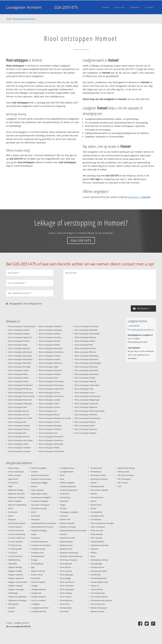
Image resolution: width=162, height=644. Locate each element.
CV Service (13, 553)
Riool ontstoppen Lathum (50, 393)
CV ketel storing (15, 545)
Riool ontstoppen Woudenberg (87, 418)
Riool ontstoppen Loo (48, 411)
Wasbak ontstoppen (99, 608)
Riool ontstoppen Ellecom (19, 429)
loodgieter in (139, 197)
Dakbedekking (14, 560)
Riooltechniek (96, 468)
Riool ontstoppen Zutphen (86, 433)
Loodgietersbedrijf (39, 611)
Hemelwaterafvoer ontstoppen (44, 523)
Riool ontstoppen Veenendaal (87, 385)
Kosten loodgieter (38, 582)
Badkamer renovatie (17, 494)
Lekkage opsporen (39, 597)
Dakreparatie (14, 604)
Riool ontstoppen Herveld (50, 341)
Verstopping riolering (99, 560)
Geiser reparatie (37, 490)
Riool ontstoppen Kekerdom (51, 370)
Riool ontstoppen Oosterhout (51, 440)
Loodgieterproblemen (40, 608)
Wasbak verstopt (97, 611)
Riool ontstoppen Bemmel (19, 348)
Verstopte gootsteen (99, 571)
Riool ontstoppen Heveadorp (51, 348)
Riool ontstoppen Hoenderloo (51, 352)
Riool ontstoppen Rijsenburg (87, 356)
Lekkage (34, 586)
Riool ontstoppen (67, 589)
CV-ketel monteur (16, 556)
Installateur (36, 538)
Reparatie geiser (66, 542)
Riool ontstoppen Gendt (18, 444)
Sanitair (94, 483)
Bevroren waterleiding (17, 505)
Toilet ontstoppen (98, 527)
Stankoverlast (96, 505)
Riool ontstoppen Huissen (50, 359)
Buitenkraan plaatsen (17, 523)
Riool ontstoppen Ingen (49, 367)
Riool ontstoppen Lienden (50, 400)
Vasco (93, 556)
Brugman (12, 519)
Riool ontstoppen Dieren (18, 381)
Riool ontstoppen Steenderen (87, 374)
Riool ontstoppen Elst (17, 433)
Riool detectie (66, 567)
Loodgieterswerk (67, 472)
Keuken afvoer (37, 575)
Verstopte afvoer (97, 567)
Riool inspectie (66, 571)
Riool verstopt (66, 597)
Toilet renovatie (97, 530)
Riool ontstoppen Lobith (49, 404)
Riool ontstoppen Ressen (85, 341)
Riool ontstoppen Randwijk (86, 330)
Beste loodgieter (15, 501)
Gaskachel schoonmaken (41, 479)
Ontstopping (65, 497)
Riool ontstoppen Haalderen (51, 326)
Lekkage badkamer (39, 589)
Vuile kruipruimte (98, 604)
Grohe (34, 512)
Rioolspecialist (66, 608)
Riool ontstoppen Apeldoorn (20, 337)
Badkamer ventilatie (16, 497)
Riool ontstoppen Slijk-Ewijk (86, 367)
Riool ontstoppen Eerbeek (19, 426)
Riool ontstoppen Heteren (50, 345)
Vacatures (94, 549)
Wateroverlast (123, 472)
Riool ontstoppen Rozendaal (86, 359)
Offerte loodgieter (67, 483)
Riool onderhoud (67, 582)
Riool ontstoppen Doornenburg (21, 396)
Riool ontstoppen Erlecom (19, 437)
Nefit (62, 479)
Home (9, 19)
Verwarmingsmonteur (99, 582)
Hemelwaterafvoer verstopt (42, 527)
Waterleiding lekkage (126, 468)
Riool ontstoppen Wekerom (86, 407)
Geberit (34, 486)
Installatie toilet (37, 553)
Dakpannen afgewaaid (18, 597)
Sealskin (94, 494)
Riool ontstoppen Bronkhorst (20, 359)
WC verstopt (123, 483)
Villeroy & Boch (97, 589)
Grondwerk (36, 516)
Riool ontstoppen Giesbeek (19, 448)
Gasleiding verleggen (40, 483)
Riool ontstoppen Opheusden (51, 444)
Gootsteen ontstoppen (40, 505)
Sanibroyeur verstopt (99, 479)
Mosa (62, 475)
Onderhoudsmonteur (69, 490)
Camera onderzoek (16, 530)
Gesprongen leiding (39, 494)
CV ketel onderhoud (17, 538)
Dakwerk (12, 608)
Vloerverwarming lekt (99, 597)
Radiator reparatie (67, 523)
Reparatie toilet (66, 549)
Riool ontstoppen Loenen (49, 407)
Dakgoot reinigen (15, 571)
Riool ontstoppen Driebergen (20, 404)
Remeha (63, 534)
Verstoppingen (97, 564)
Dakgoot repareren (16, 578)
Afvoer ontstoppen (16, 472)
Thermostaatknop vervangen (102, 523)
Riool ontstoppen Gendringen (21, 440)
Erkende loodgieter (39, 468)
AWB (10, 486)
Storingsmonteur (97, 516)
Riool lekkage (65, 578)
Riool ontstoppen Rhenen (85, 352)
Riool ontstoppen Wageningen (87, 400)
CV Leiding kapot (15, 549)
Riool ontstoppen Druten (19, 411)
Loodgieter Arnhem (24, 7)
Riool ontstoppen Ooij (48, 433)
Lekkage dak (36, 593)
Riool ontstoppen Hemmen (50, 337)
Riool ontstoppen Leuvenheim (51, 396)
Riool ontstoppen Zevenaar (86, 429)
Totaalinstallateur (98, 542)
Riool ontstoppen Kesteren (50, 374)
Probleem (64, 516)
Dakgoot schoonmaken (18, 582)
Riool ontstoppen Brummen (20, 363)
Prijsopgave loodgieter (69, 512)
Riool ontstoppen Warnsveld (86, 404)
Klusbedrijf (35, 578)
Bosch (11, 516)
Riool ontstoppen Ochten (49, 422)
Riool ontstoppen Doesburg (20, 389)
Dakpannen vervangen (18, 600)
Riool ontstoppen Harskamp (50, 330)
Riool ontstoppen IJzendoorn (51, 363)
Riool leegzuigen (67, 575)
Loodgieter (35, 604)
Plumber (63, 508)
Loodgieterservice (67, 468)
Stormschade (96, 519)
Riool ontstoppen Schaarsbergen (88, 363)
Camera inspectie (15, 527)
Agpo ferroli (13, 479)
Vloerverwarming (97, 593)
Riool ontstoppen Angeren (19, 334)
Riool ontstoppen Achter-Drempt (22, 326)
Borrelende (13, 512)
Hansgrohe (35, 519)
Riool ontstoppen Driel (18, 407)
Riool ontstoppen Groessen (20, 451)
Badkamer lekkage (16, 490)
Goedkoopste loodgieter (41, 497)
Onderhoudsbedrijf (68, 486)
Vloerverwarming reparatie (101, 600)
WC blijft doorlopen (126, 475)
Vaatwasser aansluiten (100, 545)
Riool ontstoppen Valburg (85, 381)
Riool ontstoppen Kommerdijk (51, 381)
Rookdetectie (96, 472)
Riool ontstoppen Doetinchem (21, 393)
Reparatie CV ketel (67, 538)
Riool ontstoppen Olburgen (50, 426)
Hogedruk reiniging (39, 530)
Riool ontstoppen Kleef (48, 378)
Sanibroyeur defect (98, 475)
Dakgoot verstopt (15, 586)
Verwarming (95, 575)
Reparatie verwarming (69, 553)
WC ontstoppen (124, 479)
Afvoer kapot (14, 468)
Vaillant (94, 553)
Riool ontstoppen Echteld (19, 415)
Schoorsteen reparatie (99, 490)
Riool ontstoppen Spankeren (87, 370)
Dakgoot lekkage (15, 567)
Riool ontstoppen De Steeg (19, 367)
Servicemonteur (97, 497)
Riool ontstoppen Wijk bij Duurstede (90, 411)
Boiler (11, 508)
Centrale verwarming (17, 534)
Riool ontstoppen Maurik (49, 415)
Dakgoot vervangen (16, 589)
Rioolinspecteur (66, 600)
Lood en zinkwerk (38, 600)
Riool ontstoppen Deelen (19, 370)
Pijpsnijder (64, 501)
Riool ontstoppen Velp (84, 389)
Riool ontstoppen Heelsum (50, 334)
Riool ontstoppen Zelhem (85, 422)
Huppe (34, 534)
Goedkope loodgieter (40, 501)
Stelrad (93, 508)
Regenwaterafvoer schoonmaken (73, 530)
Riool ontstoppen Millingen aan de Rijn (55, 418)
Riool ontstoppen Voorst (85, 393)
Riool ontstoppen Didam (18, 378)
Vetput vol (95, 586)
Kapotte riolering (38, 571)
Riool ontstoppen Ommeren (50, 429)
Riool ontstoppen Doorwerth (20, 400)
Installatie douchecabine (41, 545)
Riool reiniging (66, 593)
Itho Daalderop (37, 564)
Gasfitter (35, 472)
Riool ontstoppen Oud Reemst (51, 451)
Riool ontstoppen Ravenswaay (87, 334)
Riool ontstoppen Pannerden (87, 326)
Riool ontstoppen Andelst (19, 330)
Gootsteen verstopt (39, 508)
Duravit (11, 611)
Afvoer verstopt (15, 475)
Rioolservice (65, 604)
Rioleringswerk (66, 564)
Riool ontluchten (67, 586)
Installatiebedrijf (38, 556)
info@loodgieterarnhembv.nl (142, 329)
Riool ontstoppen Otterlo (49, 448)
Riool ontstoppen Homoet (24, 19)
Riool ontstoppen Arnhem (19, 341)
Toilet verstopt (96, 538)
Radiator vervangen (68, 527)
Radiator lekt (65, 519)
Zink (120, 486)
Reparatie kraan (66, 545)
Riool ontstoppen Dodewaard (21, 385)
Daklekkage (13, 593)
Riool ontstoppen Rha (84, 345)
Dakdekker (13, 564)
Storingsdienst (96, 512)
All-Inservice (13, 483)
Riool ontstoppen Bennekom (20, 352)
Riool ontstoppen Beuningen (20, 356)
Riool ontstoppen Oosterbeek (51, 437)
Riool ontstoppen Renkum (86, 337)
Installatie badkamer (39, 542)
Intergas (34, 560)
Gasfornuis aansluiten (40, 475)
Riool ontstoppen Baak (18, 345)
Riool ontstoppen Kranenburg (51, 385)
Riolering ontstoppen (69, 560)
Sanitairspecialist (97, 486)
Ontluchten (65, 494)
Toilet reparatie (97, 534)
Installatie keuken (38, 549)
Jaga (33, 567)
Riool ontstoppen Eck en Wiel (20, 418)
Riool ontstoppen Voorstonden (88, 396)
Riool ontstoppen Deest (18, 374)
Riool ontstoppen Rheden (85, 348)
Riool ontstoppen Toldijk (85, 378)
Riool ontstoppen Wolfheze (86, 415)
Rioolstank (64, 611)
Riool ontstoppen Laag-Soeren (51, 389)
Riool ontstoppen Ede (17, 422)
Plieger (63, 505)
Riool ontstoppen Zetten (85, 426)
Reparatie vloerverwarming (71, 556)
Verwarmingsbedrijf (99, 578)
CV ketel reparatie (16, 542)
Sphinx (93, 501)
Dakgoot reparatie (16, 575)
